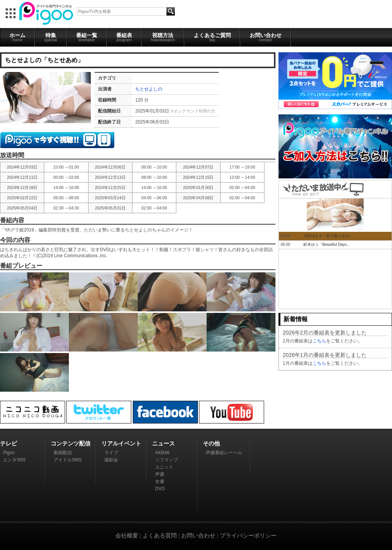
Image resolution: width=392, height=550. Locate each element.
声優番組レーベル (224, 453)
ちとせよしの (149, 89)
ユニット (164, 467)
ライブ (111, 453)
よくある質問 (160, 535)
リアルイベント (121, 443)
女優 (160, 481)
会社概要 (127, 535)
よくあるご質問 (212, 37)
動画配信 (63, 453)
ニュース (163, 443)
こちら (319, 341)
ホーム (17, 37)
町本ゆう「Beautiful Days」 (327, 245)
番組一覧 (87, 37)
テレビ (9, 443)
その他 (211, 443)
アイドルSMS (68, 460)
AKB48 (162, 453)
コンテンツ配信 (71, 443)
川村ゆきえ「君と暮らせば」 (328, 236)
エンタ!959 (14, 460)
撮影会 (111, 460)
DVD (160, 489)
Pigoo (9, 453)
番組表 (124, 37)
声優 (160, 474)
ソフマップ (166, 460)
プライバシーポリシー (248, 535)
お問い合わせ (266, 37)
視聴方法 (163, 37)
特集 (51, 37)
